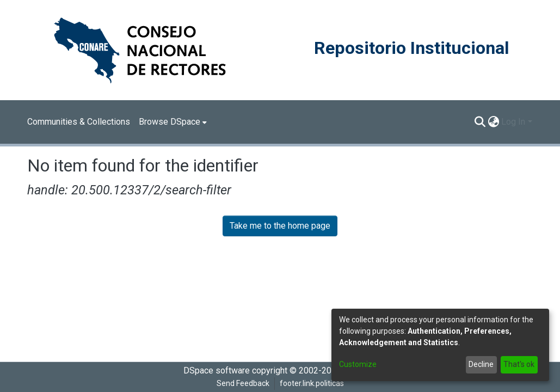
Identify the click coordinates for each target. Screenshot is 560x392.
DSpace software (217, 370)
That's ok (519, 364)
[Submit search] (480, 122)
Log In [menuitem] (513, 122)
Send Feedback (243, 383)
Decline (481, 364)
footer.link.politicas (312, 383)
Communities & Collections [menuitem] (79, 122)
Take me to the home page (280, 226)
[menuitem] (173, 122)
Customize (358, 364)
